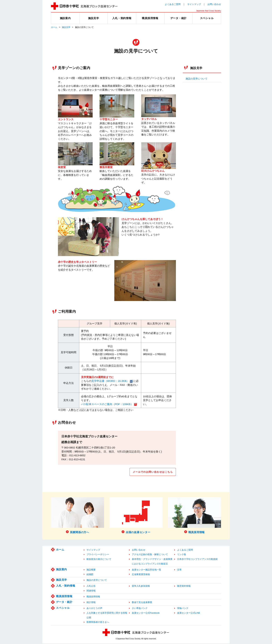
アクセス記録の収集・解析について (150, 555)
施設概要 (91, 570)
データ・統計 (64, 602)
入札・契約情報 (66, 586)
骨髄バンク (183, 609)
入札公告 (91, 586)
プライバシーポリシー (98, 555)
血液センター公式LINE (189, 613)
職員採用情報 (64, 597)
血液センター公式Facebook (146, 613)
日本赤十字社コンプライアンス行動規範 (197, 560)
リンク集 (182, 555)
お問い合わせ (214, 4)
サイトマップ (194, 4)
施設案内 (61, 570)
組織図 (90, 575)
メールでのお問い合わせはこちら (151, 472)
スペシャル (63, 608)
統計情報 (91, 603)
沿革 (179, 570)
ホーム (54, 27)
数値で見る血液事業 (142, 603)
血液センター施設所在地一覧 (146, 570)
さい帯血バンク (140, 609)
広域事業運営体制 (141, 575)
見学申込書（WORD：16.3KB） (110, 381)
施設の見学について (197, 79)
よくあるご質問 (173, 4)
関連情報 (91, 591)
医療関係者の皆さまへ (98, 623)
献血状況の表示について (99, 560)
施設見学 (66, 27)
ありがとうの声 (94, 609)
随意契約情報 (184, 586)
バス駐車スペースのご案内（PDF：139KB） (107, 404)
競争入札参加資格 (141, 586)
